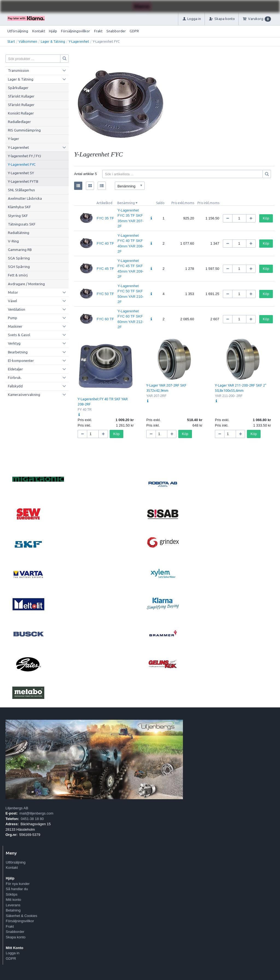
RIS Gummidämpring (24, 130)
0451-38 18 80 (32, 819)
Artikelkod (104, 203)
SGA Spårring (19, 258)
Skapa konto (16, 937)
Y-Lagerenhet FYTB (23, 181)
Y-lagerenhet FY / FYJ (24, 156)
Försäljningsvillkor (75, 31)
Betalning (13, 910)
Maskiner (15, 326)
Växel (12, 301)
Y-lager (14, 139)
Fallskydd (15, 386)
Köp (266, 218)
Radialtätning (19, 233)
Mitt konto (13, 900)
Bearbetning (18, 352)
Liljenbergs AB (17, 808)
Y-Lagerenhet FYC (22, 164)
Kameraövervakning (24, 395)
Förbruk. (15, 378)
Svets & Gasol (19, 335)
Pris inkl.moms (208, 203)
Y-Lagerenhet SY (21, 173)
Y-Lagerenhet (79, 42)
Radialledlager (19, 122)
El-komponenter (21, 361)
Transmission (18, 70)
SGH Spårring (19, 267)
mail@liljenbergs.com (36, 813)
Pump (13, 318)
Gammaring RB (20, 250)
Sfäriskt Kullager (21, 96)
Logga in (13, 953)
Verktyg (14, 343)
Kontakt (39, 31)
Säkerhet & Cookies (21, 916)
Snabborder (116, 31)
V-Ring (13, 241)
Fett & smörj (18, 275)
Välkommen (28, 42)
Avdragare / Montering (26, 284)
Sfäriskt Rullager (21, 105)
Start (11, 42)
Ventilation (17, 309)
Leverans (13, 905)
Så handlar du (17, 889)
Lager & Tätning (53, 42)
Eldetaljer (15, 369)
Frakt (98, 31)
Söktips (12, 894)
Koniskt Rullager (21, 113)
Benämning (126, 203)
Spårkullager (18, 88)
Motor (13, 292)
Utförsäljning (18, 31)
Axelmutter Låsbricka (25, 198)
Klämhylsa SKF (19, 207)
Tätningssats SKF (22, 224)
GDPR (134, 31)
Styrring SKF (18, 216)
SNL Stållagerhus (21, 190)
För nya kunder (18, 884)
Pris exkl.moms (183, 203)
